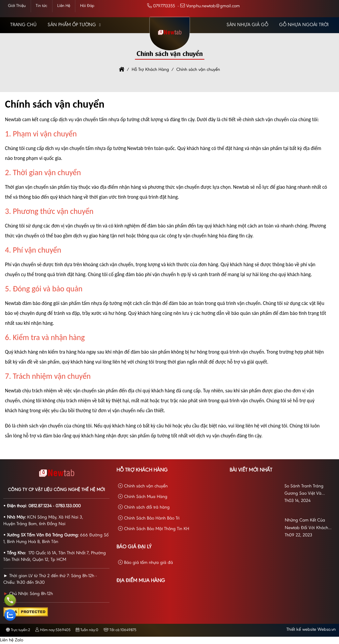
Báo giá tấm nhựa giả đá (146, 563)
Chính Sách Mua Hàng (143, 497)
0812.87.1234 (40, 506)
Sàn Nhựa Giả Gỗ (247, 25)
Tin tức (42, 6)
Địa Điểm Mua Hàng (141, 581)
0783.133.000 (68, 506)
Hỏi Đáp (87, 6)
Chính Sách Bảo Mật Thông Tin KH (154, 529)
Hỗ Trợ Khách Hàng (142, 470)
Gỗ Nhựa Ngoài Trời (304, 25)
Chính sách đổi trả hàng (144, 507)
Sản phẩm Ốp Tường (72, 25)
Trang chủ (23, 25)
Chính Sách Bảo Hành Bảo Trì (149, 518)
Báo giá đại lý (134, 547)
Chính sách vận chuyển (143, 486)
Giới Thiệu (17, 6)
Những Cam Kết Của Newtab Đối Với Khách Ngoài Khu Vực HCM (306, 525)
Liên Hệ (64, 6)
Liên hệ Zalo (12, 640)
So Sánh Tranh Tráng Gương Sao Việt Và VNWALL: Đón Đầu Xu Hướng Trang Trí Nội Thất (308, 491)
